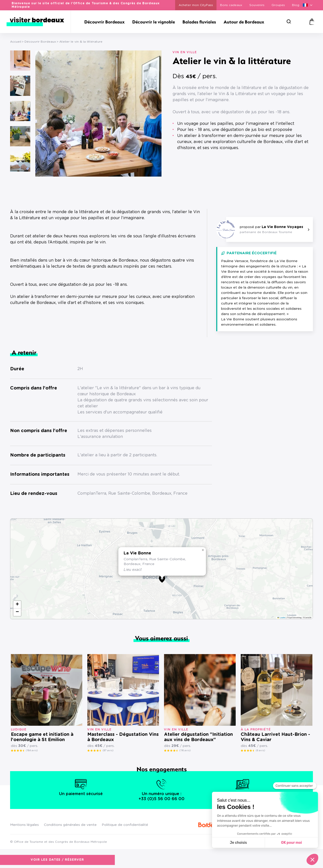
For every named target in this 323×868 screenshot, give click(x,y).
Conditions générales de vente (70, 825)
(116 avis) (185, 750)
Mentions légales (24, 825)
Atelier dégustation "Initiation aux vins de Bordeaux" (198, 737)
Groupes (278, 5)
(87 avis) (108, 750)
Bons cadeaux (231, 5)
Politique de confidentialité (125, 825)
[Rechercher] (289, 22)
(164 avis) (32, 750)
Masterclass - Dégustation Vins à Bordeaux (123, 737)
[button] (162, 579)
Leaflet (281, 618)
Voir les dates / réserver (230, 161)
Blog (296, 5)
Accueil (16, 42)
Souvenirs (257, 5)
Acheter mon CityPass (196, 5)
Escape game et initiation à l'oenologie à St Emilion (42, 737)
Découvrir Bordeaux (40, 42)
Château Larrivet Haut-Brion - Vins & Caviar (275, 737)
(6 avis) (260, 750)
